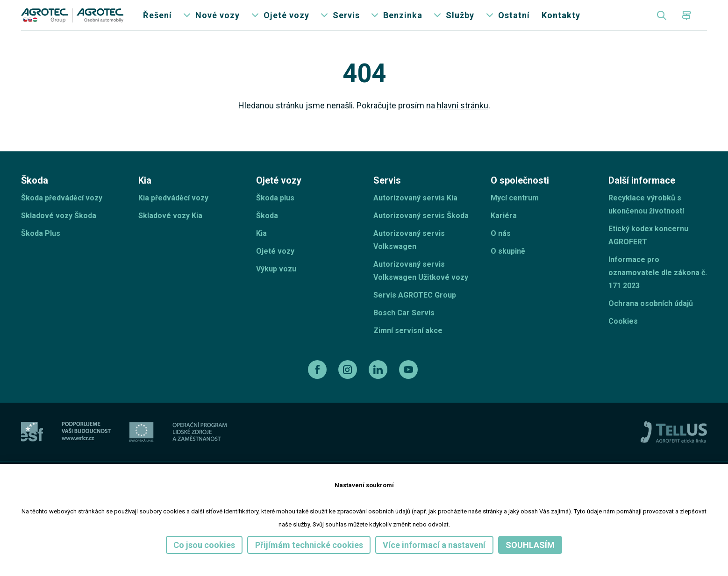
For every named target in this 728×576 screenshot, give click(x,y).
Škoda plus (275, 214)
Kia (261, 249)
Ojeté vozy (286, 23)
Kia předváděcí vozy (173, 214)
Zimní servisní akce (408, 346)
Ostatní (514, 23)
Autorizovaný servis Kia (415, 214)
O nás (501, 249)
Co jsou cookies (204, 545)
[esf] (32, 448)
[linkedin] (379, 385)
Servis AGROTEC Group (415, 311)
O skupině (508, 267)
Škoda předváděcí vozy (62, 214)
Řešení (157, 23)
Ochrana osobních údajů (651, 319)
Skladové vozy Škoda (59, 231)
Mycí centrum (515, 214)
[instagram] (349, 385)
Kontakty (561, 23)
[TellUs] (674, 448)
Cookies (623, 337)
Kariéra (504, 231)
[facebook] (318, 385)
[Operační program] (200, 448)
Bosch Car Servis (404, 329)
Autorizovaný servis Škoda (421, 231)
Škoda (267, 231)
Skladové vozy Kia (170, 231)
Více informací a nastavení (434, 545)
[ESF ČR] (86, 448)
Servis (346, 23)
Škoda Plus (41, 249)
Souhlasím (530, 545)
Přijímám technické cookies (309, 545)
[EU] (142, 448)
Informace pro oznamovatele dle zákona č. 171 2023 (658, 288)
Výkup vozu (276, 285)
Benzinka (403, 23)
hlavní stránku (463, 121)
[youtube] (410, 385)
